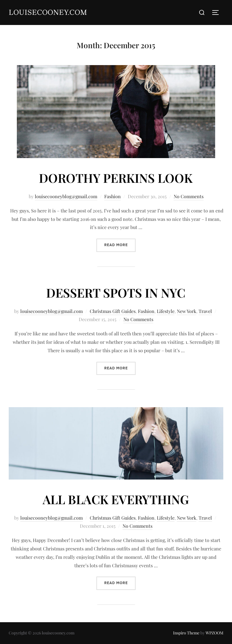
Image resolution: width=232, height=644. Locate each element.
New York (187, 311)
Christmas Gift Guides (113, 311)
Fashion (113, 196)
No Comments (189, 196)
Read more (120, 245)
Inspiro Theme (186, 633)
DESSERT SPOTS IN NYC (116, 293)
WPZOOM (214, 633)
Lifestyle (166, 311)
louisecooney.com (48, 12)
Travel (205, 311)
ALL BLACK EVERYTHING (116, 499)
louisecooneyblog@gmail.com (66, 196)
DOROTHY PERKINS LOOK (116, 178)
